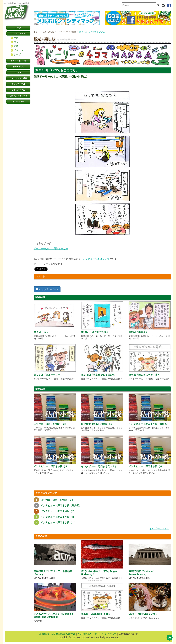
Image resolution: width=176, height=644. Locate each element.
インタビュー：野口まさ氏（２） (59, 511)
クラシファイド (18, 33)
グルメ (18, 72)
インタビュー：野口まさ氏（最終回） (149, 424)
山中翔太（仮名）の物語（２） (51, 424)
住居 (16, 38)
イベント (18, 50)
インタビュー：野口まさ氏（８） (52, 466)
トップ (37, 32)
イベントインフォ (18, 61)
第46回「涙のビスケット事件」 (146, 375)
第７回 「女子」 (42, 332)
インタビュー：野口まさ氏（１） (59, 523)
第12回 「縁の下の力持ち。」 (97, 332)
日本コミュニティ (18, 96)
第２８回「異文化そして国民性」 (99, 375)
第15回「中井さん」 (140, 332)
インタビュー (18, 102)
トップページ (18, 28)
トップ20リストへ (159, 529)
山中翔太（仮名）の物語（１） (98, 424)
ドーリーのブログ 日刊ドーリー (51, 248)
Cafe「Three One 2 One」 (143, 614)
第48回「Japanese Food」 (96, 614)
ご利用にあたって (87, 634)
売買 (16, 46)
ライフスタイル (18, 90)
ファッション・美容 (18, 78)
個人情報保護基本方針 (63, 634)
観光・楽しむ (18, 67)
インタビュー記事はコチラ (95, 259)
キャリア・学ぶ (18, 84)
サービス (18, 54)
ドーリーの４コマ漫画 (67, 32)
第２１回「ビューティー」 (48, 375)
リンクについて (108, 634)
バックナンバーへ (47, 289)
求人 (16, 42)
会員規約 (44, 634)
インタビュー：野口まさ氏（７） (99, 466)
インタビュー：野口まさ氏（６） (147, 466)
